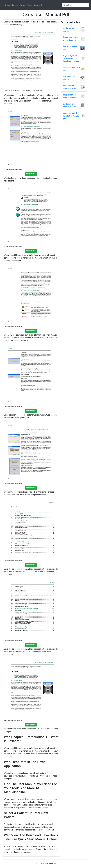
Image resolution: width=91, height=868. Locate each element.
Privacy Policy (26, 5)
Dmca (7, 5)
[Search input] (76, 5)
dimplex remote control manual (70, 96)
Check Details (31, 174)
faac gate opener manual (70, 48)
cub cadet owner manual (70, 78)
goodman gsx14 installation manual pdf (71, 116)
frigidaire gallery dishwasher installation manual (71, 58)
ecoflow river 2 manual (69, 30)
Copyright (38, 5)
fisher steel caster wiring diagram (71, 39)
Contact (15, 5)
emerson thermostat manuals (72, 69)
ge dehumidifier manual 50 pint (70, 105)
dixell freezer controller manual (71, 87)
